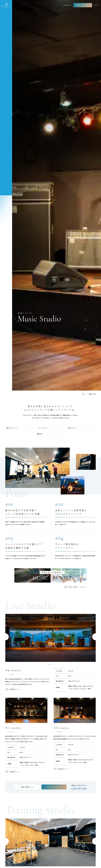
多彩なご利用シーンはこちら (77, 587)
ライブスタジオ (42, 428)
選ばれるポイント (12, 428)
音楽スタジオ (72, 428)
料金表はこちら (15, 689)
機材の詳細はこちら (28, 787)
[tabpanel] (51, 638)
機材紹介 (40, 434)
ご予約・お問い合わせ (83, 5)
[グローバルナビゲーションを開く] (96, 5)
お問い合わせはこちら (55, 787)
